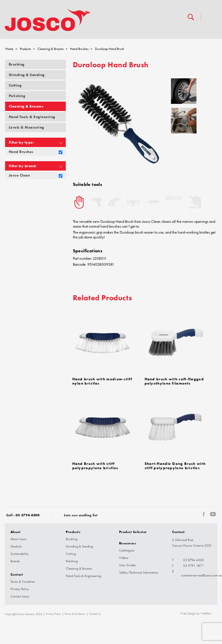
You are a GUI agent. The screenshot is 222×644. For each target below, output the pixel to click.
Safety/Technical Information (139, 572)
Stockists (16, 546)
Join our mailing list (81, 515)
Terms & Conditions (75, 614)
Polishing (17, 96)
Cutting (15, 85)
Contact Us (95, 614)
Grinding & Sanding (27, 75)
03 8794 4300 (28, 515)
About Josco (18, 539)
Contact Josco (20, 596)
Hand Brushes (79, 49)
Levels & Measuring (27, 127)
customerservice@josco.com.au (201, 575)
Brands (15, 561)
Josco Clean (19, 175)
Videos (124, 558)
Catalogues (127, 550)
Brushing (17, 64)
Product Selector (133, 532)
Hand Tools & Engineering (32, 117)
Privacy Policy (20, 589)
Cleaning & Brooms (50, 49)
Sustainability (20, 554)
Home (9, 49)
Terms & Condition (23, 582)
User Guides (127, 565)
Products (25, 49)
